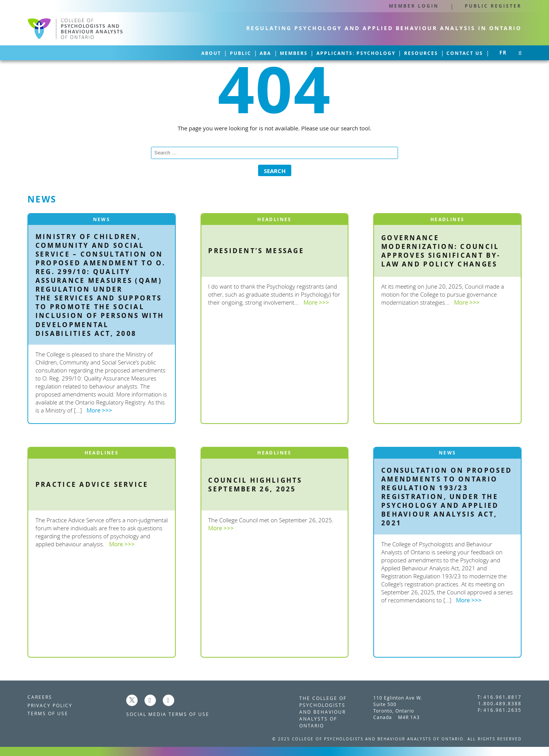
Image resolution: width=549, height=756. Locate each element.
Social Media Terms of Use (168, 712)
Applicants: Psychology (324, 52)
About (129, 52)
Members (250, 52)
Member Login (414, 6)
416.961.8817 (502, 695)
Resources (402, 52)
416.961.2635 (502, 708)
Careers (40, 695)
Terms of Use (48, 711)
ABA (209, 52)
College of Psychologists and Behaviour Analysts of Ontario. (380, 737)
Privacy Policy (50, 703)
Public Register (493, 6)
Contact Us (459, 52)
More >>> (99, 408)
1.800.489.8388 (500, 701)
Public (171, 52)
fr (503, 52)
